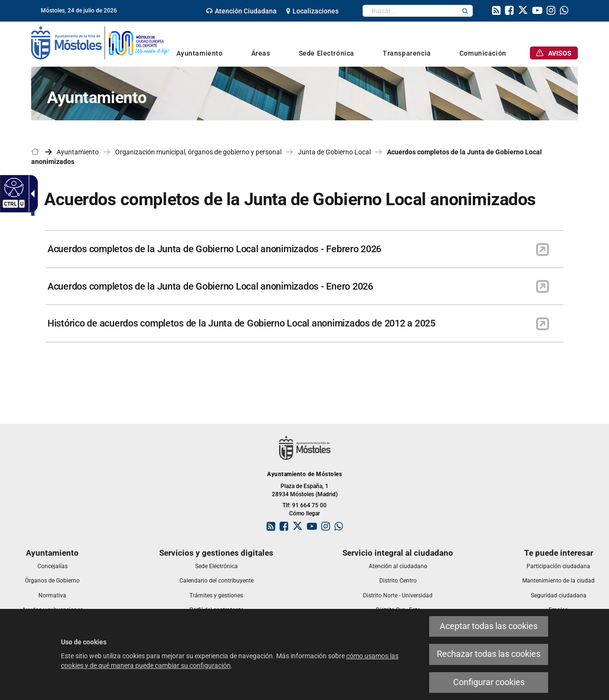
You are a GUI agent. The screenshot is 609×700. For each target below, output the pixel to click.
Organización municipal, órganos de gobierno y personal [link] (198, 152)
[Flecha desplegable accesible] (31, 194)
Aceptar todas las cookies (489, 626)
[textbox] (410, 11)
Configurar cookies (489, 682)
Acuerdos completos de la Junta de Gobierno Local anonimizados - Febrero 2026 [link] (214, 249)
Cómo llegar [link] (304, 513)
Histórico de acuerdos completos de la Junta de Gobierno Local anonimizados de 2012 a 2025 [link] (241, 323)
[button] (465, 11)
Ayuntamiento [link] (78, 152)
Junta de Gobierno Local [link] (334, 152)
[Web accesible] (13, 187)
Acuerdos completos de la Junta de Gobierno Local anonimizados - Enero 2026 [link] (210, 286)
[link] (241, 11)
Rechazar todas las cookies (489, 654)
